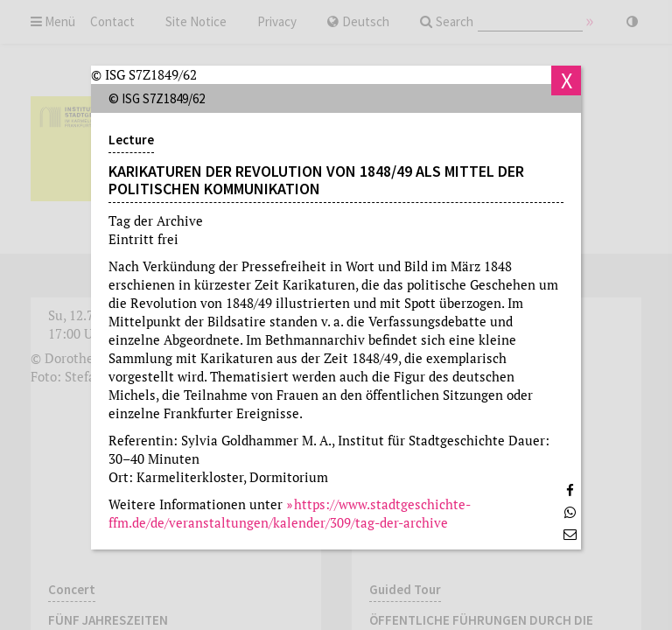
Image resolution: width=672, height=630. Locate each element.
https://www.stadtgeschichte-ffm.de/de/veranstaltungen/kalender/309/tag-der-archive (290, 513)
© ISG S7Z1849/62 (144, 74)
